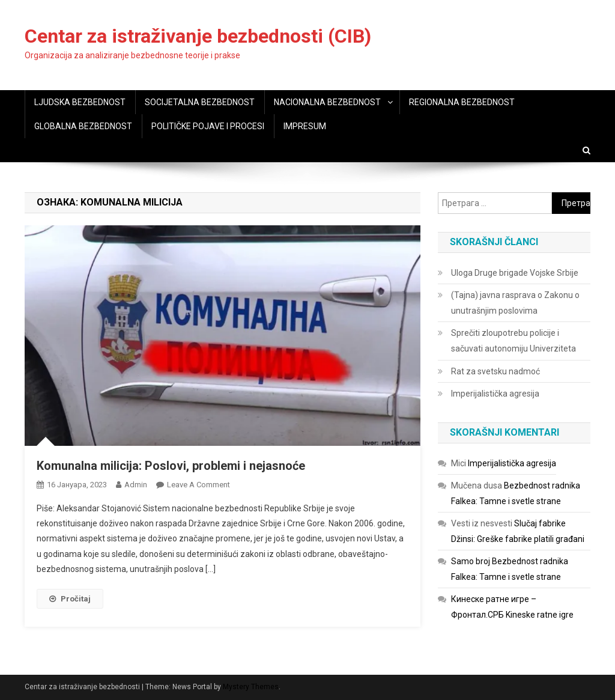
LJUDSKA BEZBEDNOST (80, 102)
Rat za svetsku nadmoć (495, 371)
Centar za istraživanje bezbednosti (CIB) (198, 36)
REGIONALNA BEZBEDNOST (462, 102)
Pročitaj (70, 599)
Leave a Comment (198, 485)
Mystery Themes (251, 687)
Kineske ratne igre (540, 615)
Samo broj (471, 561)
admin (136, 485)
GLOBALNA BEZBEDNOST (83, 126)
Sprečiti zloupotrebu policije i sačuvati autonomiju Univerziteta (514, 341)
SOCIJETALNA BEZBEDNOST (200, 102)
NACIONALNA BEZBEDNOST (327, 102)
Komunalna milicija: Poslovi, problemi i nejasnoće (171, 466)
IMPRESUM (305, 126)
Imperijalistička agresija (495, 394)
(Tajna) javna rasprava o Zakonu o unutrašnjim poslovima (515, 303)
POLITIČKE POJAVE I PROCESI (208, 126)
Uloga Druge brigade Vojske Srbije (515, 273)
